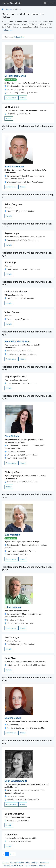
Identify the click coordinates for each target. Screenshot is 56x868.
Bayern (9, 9)
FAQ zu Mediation (17, 863)
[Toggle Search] (45, 3)
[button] (7, 30)
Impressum (44, 863)
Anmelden (23, 865)
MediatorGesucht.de (11, 3)
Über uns (5, 863)
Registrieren (33, 865)
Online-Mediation (32, 863)
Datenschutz (8, 865)
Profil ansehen (11, 98)
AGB (16, 865)
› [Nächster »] (14, 854)
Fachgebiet (19, 37)
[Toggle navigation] (51, 3)
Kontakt (23, 98)
